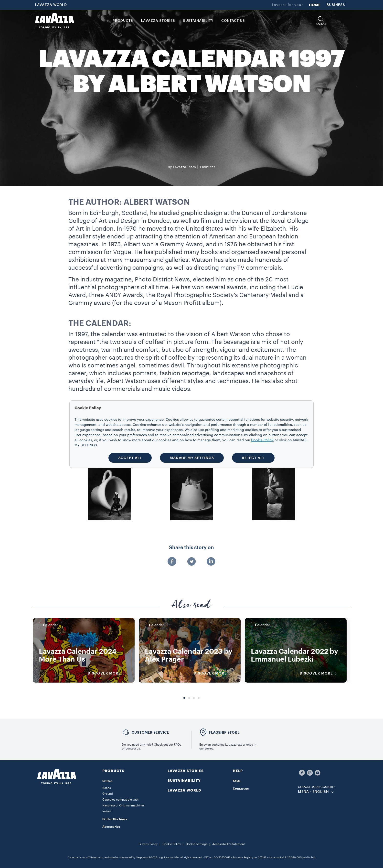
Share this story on (191, 548)
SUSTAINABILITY (184, 781)
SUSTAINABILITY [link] (198, 21)
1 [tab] (184, 698)
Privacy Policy (148, 844)
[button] (321, 21)
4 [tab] (199, 698)
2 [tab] (189, 698)
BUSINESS (336, 5)
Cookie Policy (172, 844)
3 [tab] (194, 698)
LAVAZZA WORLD (51, 5)
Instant (107, 811)
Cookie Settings (197, 844)
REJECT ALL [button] (253, 458)
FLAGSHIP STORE (224, 732)
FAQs (237, 781)
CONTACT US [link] (233, 21)
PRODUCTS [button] (123, 21)
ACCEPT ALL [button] (130, 458)
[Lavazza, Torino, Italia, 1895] (54, 21)
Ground (108, 794)
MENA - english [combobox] (314, 792)
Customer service (150, 732)
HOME (315, 5)
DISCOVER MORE (108, 674)
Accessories (111, 827)
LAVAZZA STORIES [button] (158, 21)
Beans (107, 788)
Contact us (241, 789)
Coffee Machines (115, 819)
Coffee (107, 781)
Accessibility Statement (229, 844)
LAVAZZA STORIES (186, 771)
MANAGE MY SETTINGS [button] (192, 458)
